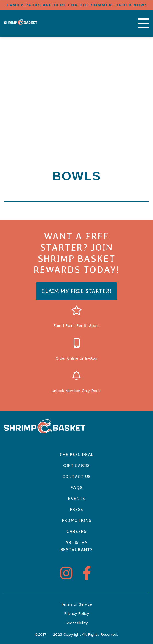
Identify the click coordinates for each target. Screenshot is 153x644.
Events (76, 498)
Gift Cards (76, 465)
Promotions (77, 520)
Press (76, 509)
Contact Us (76, 476)
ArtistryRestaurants (76, 546)
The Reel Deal (76, 454)
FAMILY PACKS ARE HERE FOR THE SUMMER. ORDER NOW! (76, 5)
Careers (76, 531)
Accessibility (76, 623)
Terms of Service (76, 604)
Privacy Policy (76, 613)
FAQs (77, 487)
